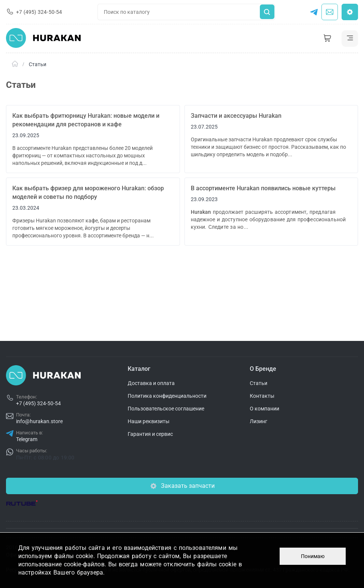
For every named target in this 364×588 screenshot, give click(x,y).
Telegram (27, 439)
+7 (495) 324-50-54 (38, 403)
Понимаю (313, 556)
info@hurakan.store (39, 421)
